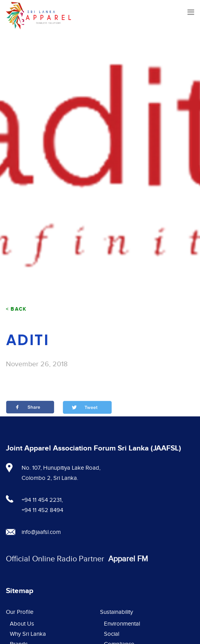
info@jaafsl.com (41, 532)
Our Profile (20, 612)
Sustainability (116, 612)
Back (18, 309)
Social (112, 634)
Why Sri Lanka (28, 634)
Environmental (122, 624)
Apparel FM (128, 559)
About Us (22, 624)
